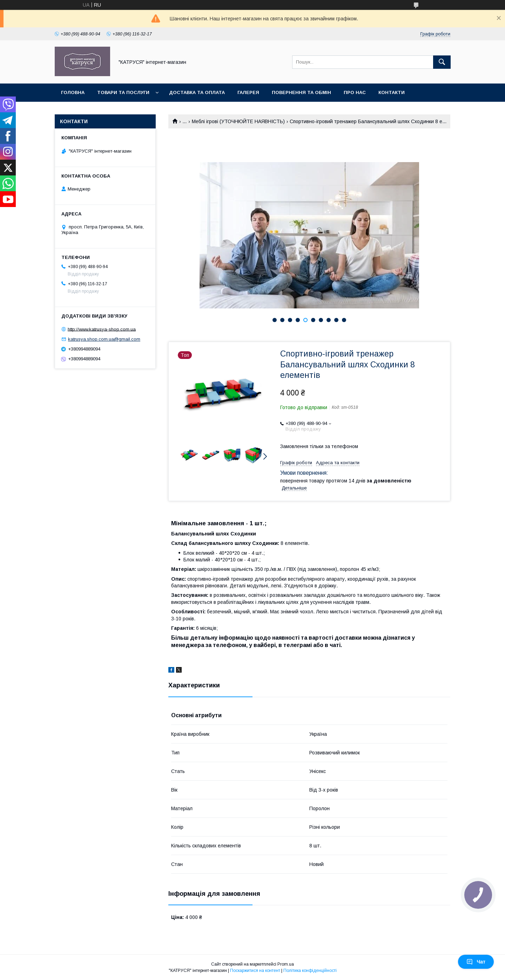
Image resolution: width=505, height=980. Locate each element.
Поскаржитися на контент (255, 971)
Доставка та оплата (197, 92)
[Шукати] (442, 62)
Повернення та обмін (301, 92)
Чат (476, 962)
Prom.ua (286, 964)
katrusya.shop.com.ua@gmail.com (104, 339)
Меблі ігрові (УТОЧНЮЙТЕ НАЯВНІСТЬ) (238, 121)
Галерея (248, 92)
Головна (73, 92)
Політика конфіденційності (310, 971)
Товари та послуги (123, 92)
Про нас (355, 92)
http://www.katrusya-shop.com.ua (102, 329)
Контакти (392, 92)
